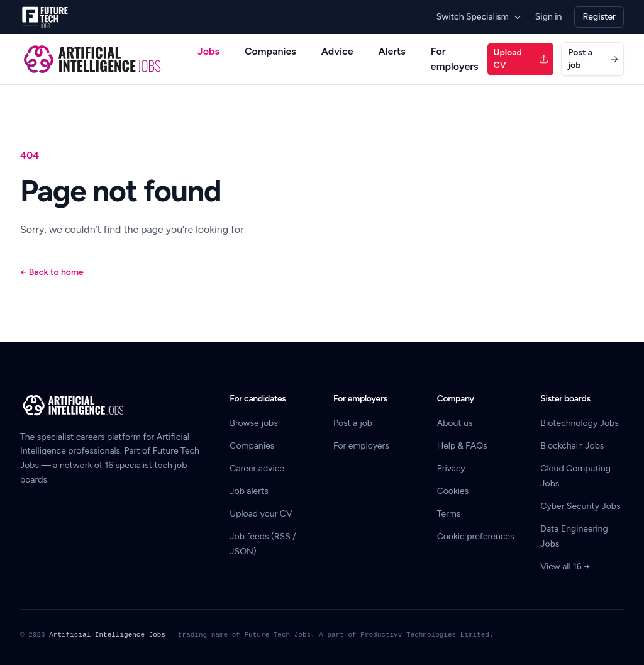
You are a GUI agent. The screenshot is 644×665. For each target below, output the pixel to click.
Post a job (593, 59)
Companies (270, 51)
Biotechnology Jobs (579, 423)
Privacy (451, 468)
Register (599, 17)
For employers (455, 59)
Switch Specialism (480, 17)
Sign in (549, 17)
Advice (337, 51)
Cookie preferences (476, 536)
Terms (449, 514)
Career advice (257, 468)
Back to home (52, 272)
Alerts (392, 51)
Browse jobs (253, 423)
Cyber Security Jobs (580, 506)
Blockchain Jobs (572, 446)
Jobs (208, 51)
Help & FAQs (462, 446)
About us (455, 423)
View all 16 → (565, 567)
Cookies (453, 491)
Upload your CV (261, 514)
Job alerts (249, 491)
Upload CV (521, 59)
